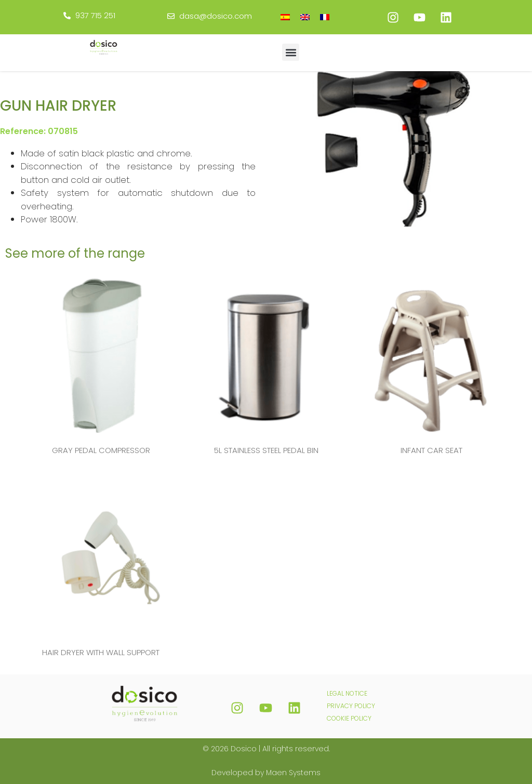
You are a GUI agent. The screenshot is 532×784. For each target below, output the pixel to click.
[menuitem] (285, 17)
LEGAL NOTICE (347, 693)
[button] (291, 52)
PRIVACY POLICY (351, 706)
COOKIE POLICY (349, 718)
